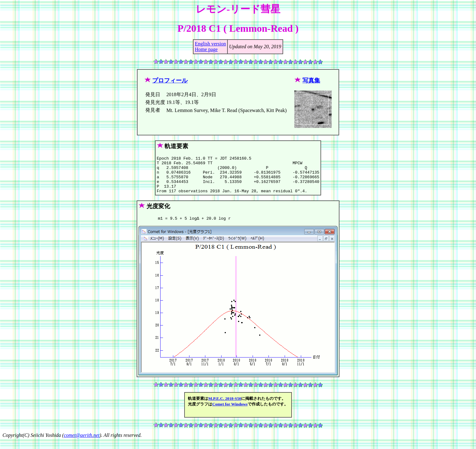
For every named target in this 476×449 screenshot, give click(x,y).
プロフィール (170, 80)
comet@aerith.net (82, 444)
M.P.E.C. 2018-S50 (225, 407)
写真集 (311, 80)
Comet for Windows (230, 412)
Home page (206, 49)
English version (210, 44)
